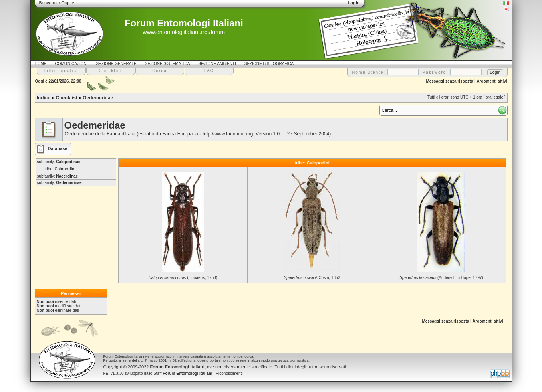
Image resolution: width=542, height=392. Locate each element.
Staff (183, 373)
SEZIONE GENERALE (116, 64)
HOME (41, 64)
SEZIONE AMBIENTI (217, 64)
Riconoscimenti (229, 373)
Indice (44, 98)
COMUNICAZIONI (72, 64)
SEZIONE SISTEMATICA (168, 64)
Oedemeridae (98, 98)
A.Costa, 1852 (312, 278)
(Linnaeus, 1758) (183, 278)
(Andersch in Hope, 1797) (441, 278)
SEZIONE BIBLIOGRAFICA (269, 64)
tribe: (60, 169)
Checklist (67, 98)
